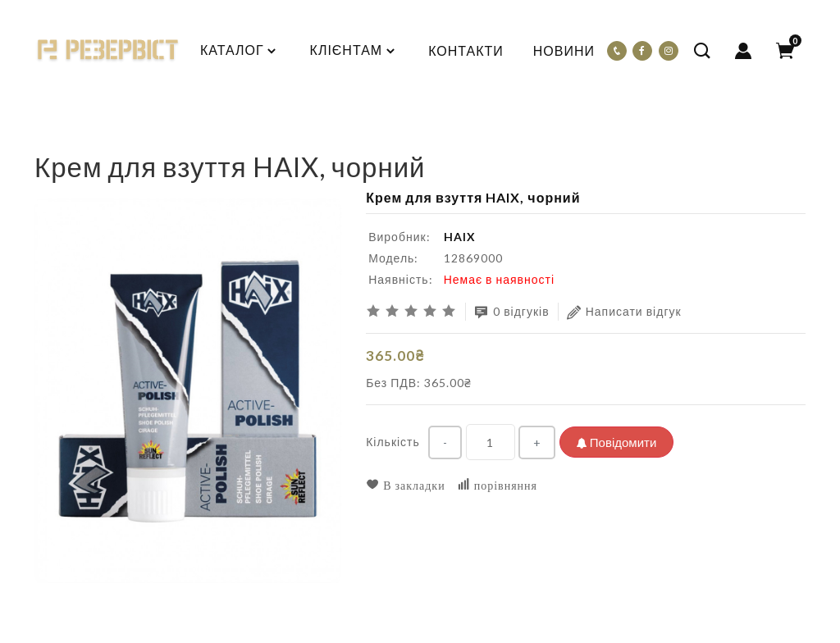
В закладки (406, 485)
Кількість (393, 442)
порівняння (497, 485)
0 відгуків (512, 312)
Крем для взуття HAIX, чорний (164, 138)
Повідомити (616, 442)
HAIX (460, 237)
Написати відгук (624, 312)
